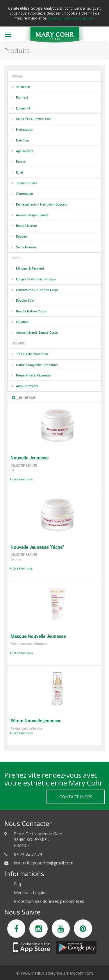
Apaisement (25, 151)
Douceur (22, 236)
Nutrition (22, 140)
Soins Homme (26, 247)
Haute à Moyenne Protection (37, 365)
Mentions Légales (31, 893)
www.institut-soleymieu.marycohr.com (57, 973)
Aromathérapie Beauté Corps (37, 332)
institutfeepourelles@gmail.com (44, 863)
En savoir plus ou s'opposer (71, 18)
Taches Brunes (27, 183)
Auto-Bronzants (27, 386)
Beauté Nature (26, 225)
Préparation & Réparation (34, 375)
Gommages (24, 193)
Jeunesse (23, 87)
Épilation (22, 322)
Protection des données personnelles (49, 901)
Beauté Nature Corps (31, 311)
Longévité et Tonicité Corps (36, 279)
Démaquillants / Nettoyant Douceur (42, 204)
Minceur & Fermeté (30, 268)
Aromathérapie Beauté (32, 215)
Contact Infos (76, 797)
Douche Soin (25, 300)
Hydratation (25, 129)
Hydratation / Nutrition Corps (37, 290)
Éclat (20, 172)
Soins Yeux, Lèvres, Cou (33, 119)
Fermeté (22, 97)
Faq (17, 884)
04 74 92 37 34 (28, 854)
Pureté (21, 161)
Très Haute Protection (32, 354)
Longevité (23, 108)
